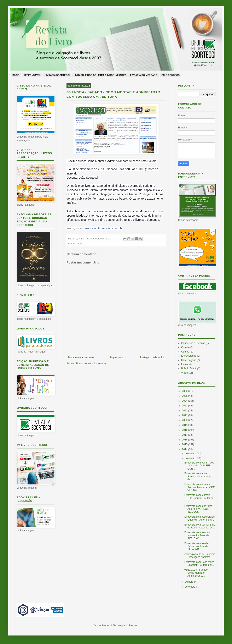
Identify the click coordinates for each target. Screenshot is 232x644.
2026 (185, 391)
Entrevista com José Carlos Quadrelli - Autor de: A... (199, 518)
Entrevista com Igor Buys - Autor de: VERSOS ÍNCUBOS (199, 509)
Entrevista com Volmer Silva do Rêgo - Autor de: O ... (200, 526)
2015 (185, 444)
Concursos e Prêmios (193, 343)
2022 (185, 411)
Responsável (32, 75)
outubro (190, 582)
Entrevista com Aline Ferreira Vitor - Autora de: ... (198, 476)
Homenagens (189, 360)
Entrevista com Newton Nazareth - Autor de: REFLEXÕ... (197, 535)
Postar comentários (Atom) (91, 363)
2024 (185, 401)
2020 (185, 420)
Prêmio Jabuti (189, 368)
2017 (185, 435)
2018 (185, 430)
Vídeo (184, 373)
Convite (185, 347)
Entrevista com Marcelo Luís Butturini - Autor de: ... (199, 498)
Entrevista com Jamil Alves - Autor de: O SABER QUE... (199, 466)
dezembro (191, 454)
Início (16, 75)
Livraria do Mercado (144, 75)
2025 (185, 396)
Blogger (133, 626)
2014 (185, 449)
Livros (185, 364)
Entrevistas (187, 356)
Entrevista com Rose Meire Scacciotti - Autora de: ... (199, 563)
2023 (185, 406)
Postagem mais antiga (152, 357)
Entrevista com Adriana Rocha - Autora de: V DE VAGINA (199, 487)
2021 (185, 415)
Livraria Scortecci (57, 75)
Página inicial (117, 357)
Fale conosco (170, 75)
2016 (185, 440)
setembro (190, 587)
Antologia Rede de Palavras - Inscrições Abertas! (200, 556)
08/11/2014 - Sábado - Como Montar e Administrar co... (197, 573)
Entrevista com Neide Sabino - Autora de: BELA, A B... (197, 546)
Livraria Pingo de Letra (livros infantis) (100, 75)
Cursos (80, 244)
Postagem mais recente (81, 357)
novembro (191, 459)
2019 (185, 425)
